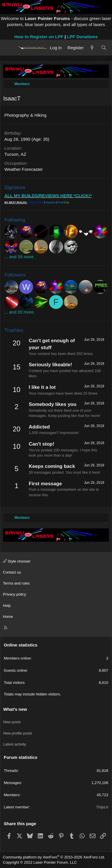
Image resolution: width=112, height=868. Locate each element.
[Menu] (9, 48)
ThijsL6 (102, 807)
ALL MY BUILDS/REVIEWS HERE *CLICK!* (48, 196)
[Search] (104, 48)
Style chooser (17, 561)
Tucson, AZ (15, 154)
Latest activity (15, 744)
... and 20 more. (20, 312)
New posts (12, 722)
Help (7, 606)
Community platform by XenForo (54, 857)
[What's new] (92, 48)
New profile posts (18, 733)
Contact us (12, 572)
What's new (15, 709)
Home (8, 617)
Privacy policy (14, 594)
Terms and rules (16, 583)
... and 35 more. (20, 257)
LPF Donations (82, 37)
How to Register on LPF (39, 37)
